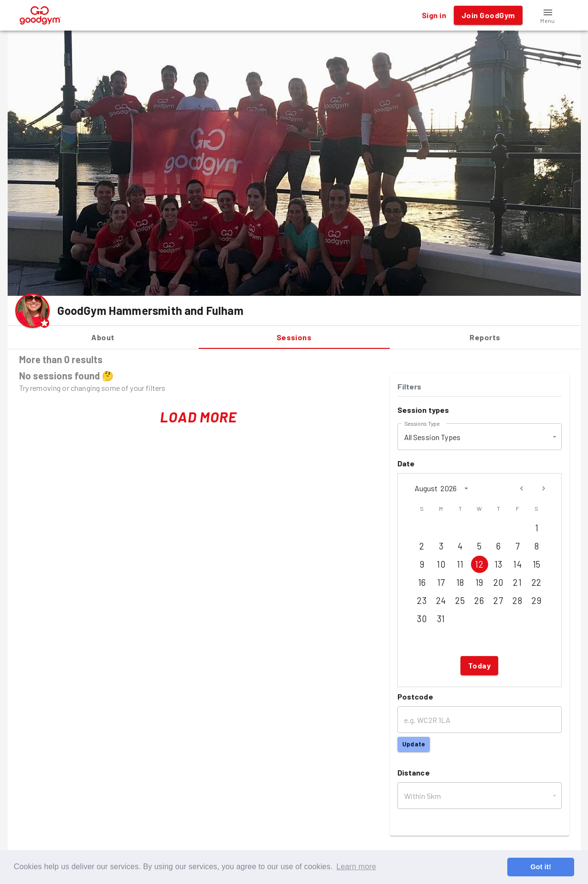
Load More (198, 417)
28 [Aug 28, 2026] (518, 601)
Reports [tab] (485, 337)
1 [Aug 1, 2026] (537, 528)
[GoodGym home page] (40, 14)
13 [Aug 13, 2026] (499, 564)
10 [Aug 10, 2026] (441, 564)
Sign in (434, 15)
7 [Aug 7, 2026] (518, 546)
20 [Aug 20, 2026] (499, 582)
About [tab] (103, 337)
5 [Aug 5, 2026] (480, 546)
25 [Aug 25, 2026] (460, 601)
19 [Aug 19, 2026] (480, 582)
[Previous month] (522, 488)
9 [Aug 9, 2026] (422, 564)
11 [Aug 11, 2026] (460, 564)
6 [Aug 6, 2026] (499, 546)
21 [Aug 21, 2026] (518, 582)
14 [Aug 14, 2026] (518, 564)
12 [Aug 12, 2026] (480, 564)
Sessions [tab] (294, 337)
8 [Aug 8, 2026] (537, 546)
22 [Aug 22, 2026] (537, 582)
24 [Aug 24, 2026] (441, 601)
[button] (548, 15)
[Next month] (544, 488)
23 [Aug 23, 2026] (422, 601)
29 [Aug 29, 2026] (537, 601)
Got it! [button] (540, 867)
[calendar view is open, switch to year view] (466, 488)
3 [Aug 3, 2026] (441, 546)
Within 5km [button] (423, 796)
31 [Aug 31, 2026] (441, 619)
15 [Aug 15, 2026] (537, 564)
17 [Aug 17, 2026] (441, 582)
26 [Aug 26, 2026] (480, 601)
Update (414, 744)
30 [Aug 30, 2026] (422, 619)
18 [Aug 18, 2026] (460, 582)
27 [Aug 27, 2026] (499, 601)
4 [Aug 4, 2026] (460, 546)
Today (479, 666)
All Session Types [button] (433, 437)
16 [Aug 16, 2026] (422, 582)
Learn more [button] (356, 867)
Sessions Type (422, 423)
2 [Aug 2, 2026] (422, 546)
